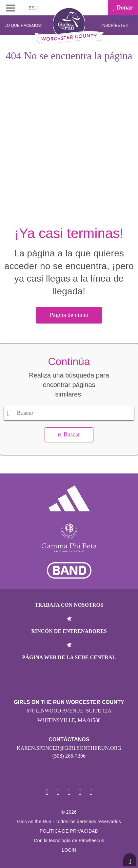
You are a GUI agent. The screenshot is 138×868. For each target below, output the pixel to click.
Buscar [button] (69, 434)
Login (69, 850)
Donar (123, 8)
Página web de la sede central (69, 657)
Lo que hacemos (23, 26)
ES (33, 8)
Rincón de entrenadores (69, 631)
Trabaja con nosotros (69, 605)
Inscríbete (115, 26)
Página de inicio (69, 315)
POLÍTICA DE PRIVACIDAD (69, 831)
